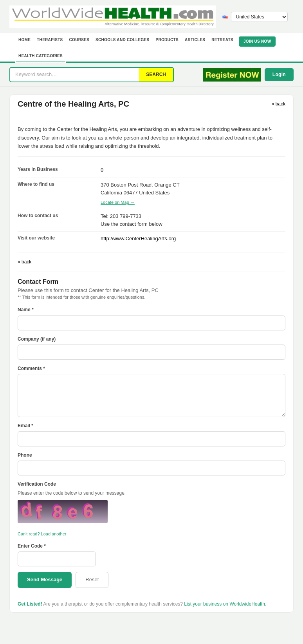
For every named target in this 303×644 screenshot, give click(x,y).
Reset (92, 580)
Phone (25, 455)
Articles (195, 40)
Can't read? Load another (42, 534)
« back (279, 104)
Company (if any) (37, 339)
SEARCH (156, 74)
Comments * (31, 368)
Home (24, 40)
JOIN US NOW (257, 41)
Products (167, 40)
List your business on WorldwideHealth (225, 604)
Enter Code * (32, 546)
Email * (25, 426)
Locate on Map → (118, 202)
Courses (79, 40)
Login (279, 74)
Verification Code (37, 484)
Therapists (50, 40)
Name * (26, 310)
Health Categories (41, 56)
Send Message (45, 580)
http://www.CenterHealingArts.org (138, 239)
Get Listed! (30, 604)
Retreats (222, 40)
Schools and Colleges (122, 40)
